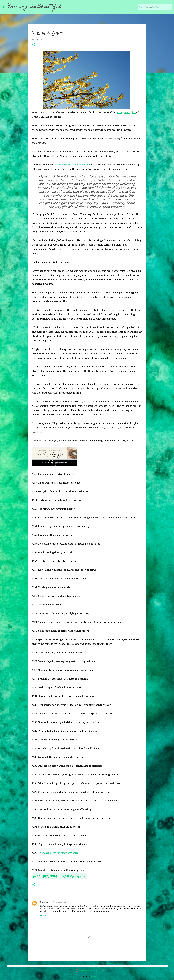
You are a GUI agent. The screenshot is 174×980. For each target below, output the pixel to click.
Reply (43, 915)
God (36, 876)
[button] (34, 45)
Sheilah (44, 902)
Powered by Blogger (87, 971)
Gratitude (50, 876)
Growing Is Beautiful (34, 7)
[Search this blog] (158, 7)
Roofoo (94, 976)
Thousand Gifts (73, 876)
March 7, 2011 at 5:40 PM (59, 902)
